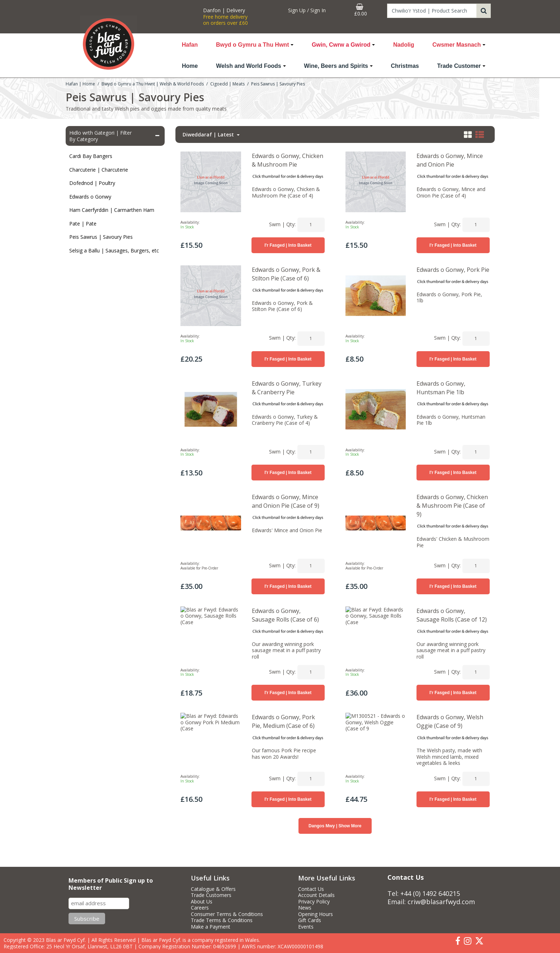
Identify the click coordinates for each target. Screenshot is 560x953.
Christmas (405, 66)
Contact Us (311, 889)
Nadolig (404, 45)
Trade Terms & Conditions (222, 920)
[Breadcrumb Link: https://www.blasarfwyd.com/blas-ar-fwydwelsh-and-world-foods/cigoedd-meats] (227, 83)
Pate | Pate (83, 224)
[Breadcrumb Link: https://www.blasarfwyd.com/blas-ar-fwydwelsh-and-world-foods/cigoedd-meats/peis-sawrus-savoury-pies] (278, 83)
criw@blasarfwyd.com (441, 902)
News (305, 908)
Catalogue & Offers (213, 889)
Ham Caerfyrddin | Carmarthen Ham (112, 210)
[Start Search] (484, 11)
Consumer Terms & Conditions (227, 914)
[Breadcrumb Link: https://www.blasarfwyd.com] (80, 83)
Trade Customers (211, 895)
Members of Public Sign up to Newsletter (111, 884)
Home (190, 66)
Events (306, 927)
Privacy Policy (314, 902)
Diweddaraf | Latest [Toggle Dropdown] (209, 135)
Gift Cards (310, 920)
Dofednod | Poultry (92, 183)
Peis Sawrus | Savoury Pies (101, 237)
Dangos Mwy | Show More (335, 840)
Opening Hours (316, 914)
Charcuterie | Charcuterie (99, 170)
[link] (458, 941)
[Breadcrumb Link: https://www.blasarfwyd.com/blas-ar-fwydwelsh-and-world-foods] (153, 83)
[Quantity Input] (311, 225)
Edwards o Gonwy (90, 197)
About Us (202, 902)
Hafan (190, 45)
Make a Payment (211, 927)
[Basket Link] (361, 10)
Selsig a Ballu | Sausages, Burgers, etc (114, 250)
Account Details (316, 895)
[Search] (432, 11)
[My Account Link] (307, 10)
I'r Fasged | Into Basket (288, 245)
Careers (200, 908)
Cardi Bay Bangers (91, 156)
